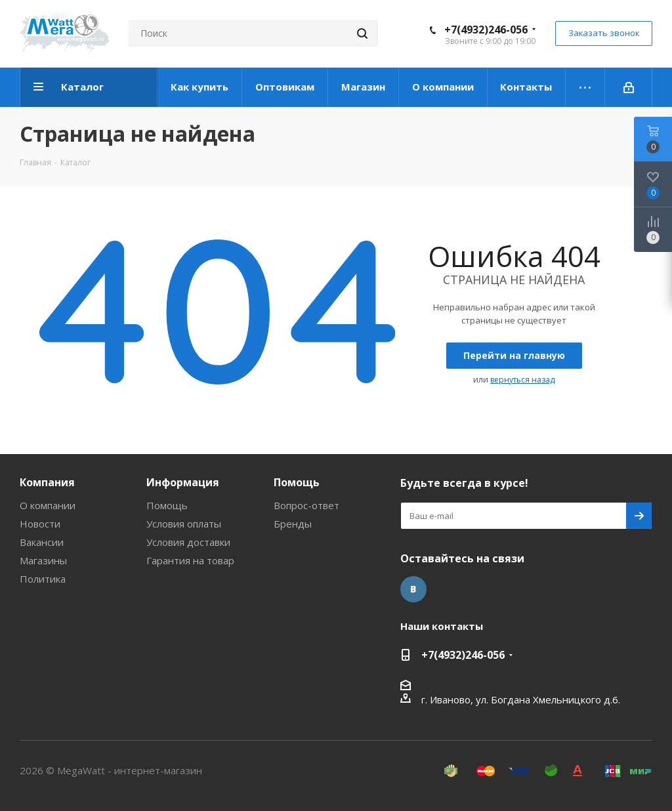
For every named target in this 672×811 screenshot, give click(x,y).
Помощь (167, 505)
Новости (40, 524)
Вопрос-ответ (306, 505)
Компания (47, 482)
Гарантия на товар (190, 560)
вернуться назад (522, 380)
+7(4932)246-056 (486, 30)
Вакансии (42, 542)
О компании (48, 505)
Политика (43, 579)
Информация (183, 482)
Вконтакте (413, 589)
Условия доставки (188, 542)
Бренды (293, 524)
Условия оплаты (184, 524)
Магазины (43, 560)
